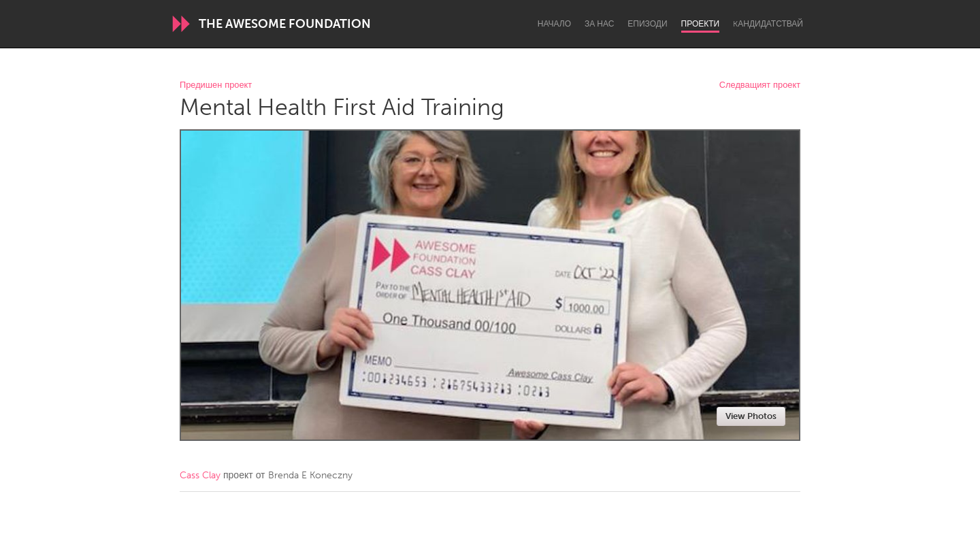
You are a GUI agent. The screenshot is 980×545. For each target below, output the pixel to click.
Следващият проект (760, 85)
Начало (554, 24)
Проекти (701, 24)
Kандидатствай (768, 24)
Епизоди (647, 24)
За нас (599, 24)
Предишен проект (216, 85)
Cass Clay (200, 475)
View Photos (751, 416)
